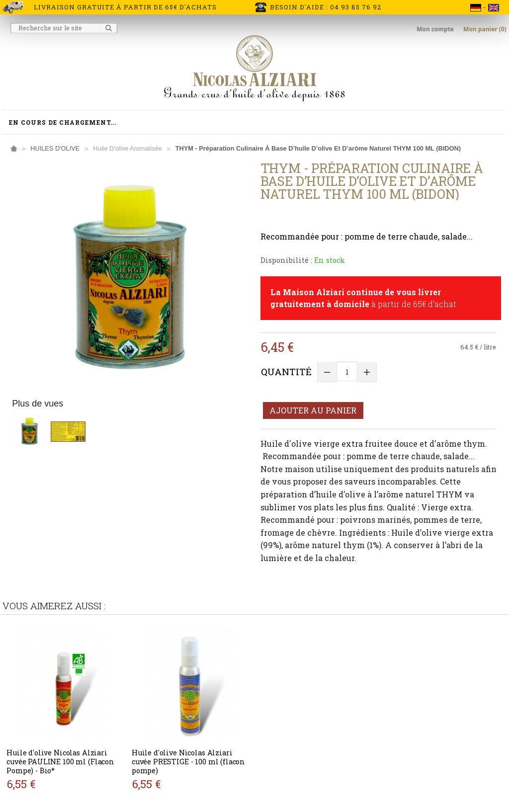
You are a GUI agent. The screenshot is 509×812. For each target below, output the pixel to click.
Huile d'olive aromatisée (127, 148)
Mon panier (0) (485, 29)
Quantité (286, 371)
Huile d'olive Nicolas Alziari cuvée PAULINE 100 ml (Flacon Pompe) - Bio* (60, 762)
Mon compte (436, 29)
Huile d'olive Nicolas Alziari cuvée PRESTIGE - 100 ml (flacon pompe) (188, 762)
